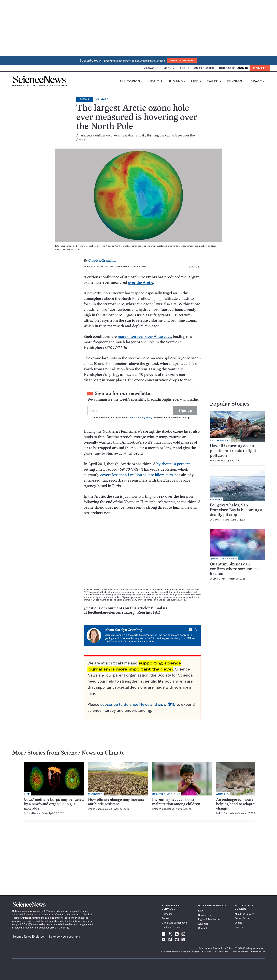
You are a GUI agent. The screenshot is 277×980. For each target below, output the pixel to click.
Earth (214, 81)
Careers (239, 927)
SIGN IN (243, 68)
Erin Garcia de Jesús (102, 809)
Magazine (151, 68)
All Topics (131, 81)
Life (196, 81)
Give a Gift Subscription (174, 923)
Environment (220, 440)
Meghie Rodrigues (165, 809)
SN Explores (204, 68)
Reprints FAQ (149, 613)
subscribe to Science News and (138, 704)
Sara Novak (219, 460)
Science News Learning (64, 937)
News (85, 99)
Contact (203, 928)
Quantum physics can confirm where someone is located (234, 569)
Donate (260, 68)
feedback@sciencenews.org (111, 613)
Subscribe (167, 914)
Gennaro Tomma (221, 520)
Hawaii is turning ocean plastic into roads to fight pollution (233, 451)
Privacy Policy (145, 418)
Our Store (227, 68)
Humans (177, 81)
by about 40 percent (173, 464)
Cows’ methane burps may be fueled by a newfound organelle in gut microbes (54, 804)
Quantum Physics (223, 559)
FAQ (200, 911)
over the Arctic (141, 283)
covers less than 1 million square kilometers (136, 475)
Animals (216, 500)
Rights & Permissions (209, 919)
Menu (169, 68)
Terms (131, 418)
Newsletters (205, 915)
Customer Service (171, 927)
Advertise (203, 924)
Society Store (242, 918)
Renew (165, 918)
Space (258, 81)
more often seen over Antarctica (144, 337)
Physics (236, 81)
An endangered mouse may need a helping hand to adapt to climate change (245, 804)
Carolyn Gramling (102, 261)
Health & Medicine (166, 794)
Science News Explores (28, 937)
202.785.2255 (221, 952)
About (184, 68)
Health (155, 81)
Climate (102, 99)
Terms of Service (240, 952)
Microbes (95, 794)
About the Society (244, 914)
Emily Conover (220, 579)
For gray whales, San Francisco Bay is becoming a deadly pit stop (236, 510)
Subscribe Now (182, 61)
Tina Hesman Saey (37, 813)
